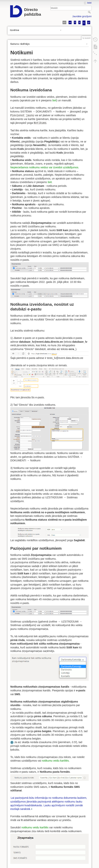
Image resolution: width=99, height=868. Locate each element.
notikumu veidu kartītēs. (56, 761)
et (70, 22)
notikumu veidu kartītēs (35, 827)
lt (80, 22)
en (65, 22)
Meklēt (90, 12)
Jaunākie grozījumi (82, 16)
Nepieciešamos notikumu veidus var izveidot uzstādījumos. (45, 167)
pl (89, 22)
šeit (54, 100)
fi (75, 22)
